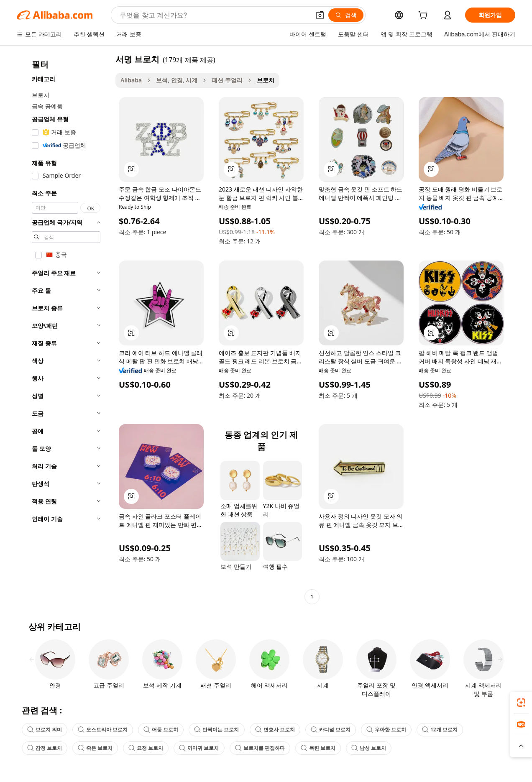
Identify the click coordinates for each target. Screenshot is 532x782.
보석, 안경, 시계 (177, 80)
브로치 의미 (45, 730)
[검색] (346, 15)
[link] (521, 703)
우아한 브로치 (386, 730)
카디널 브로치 (331, 730)
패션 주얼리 (227, 80)
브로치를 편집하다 (260, 748)
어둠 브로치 (161, 730)
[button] (320, 15)
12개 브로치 (440, 730)
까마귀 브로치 (199, 748)
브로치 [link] (266, 80)
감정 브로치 (45, 748)
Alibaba (131, 80)
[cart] (425, 16)
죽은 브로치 (95, 748)
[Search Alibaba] (214, 15)
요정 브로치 (146, 748)
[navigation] (64, 329)
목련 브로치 (318, 748)
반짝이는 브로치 (216, 730)
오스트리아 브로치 (103, 730)
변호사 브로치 (275, 730)
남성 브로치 (369, 748)
